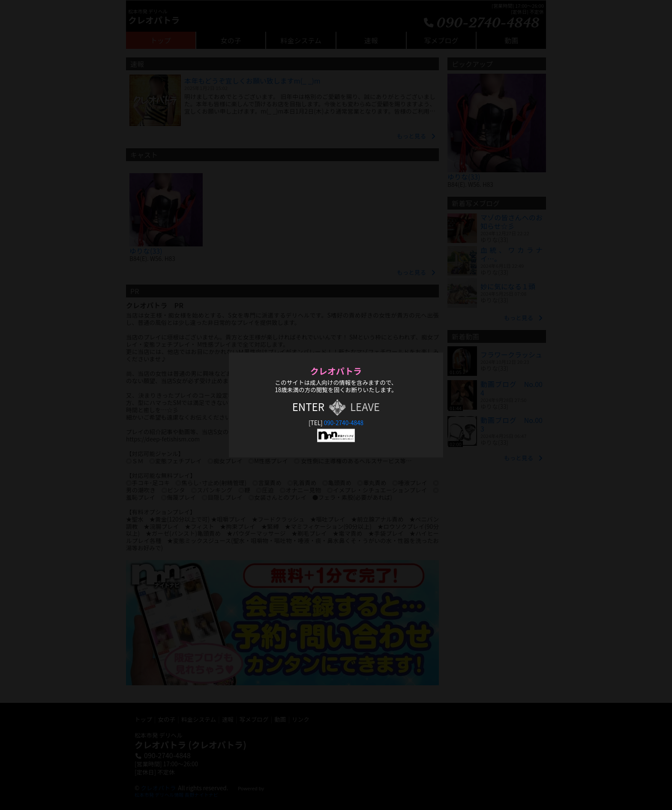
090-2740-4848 (344, 422)
